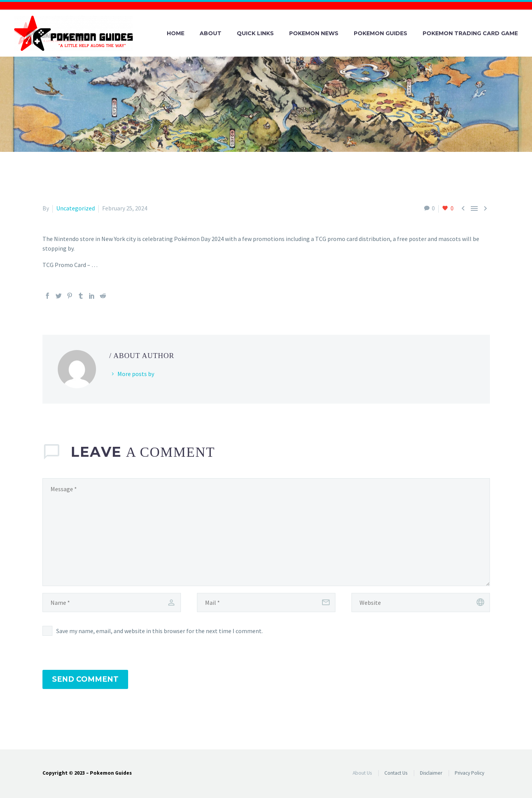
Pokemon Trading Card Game (470, 33)
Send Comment (85, 679)
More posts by (136, 374)
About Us (362, 773)
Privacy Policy (469, 773)
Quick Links (255, 33)
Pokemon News (314, 33)
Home (176, 33)
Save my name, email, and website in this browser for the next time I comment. (159, 631)
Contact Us (396, 773)
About (211, 33)
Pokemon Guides (381, 33)
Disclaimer (431, 773)
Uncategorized (76, 208)
